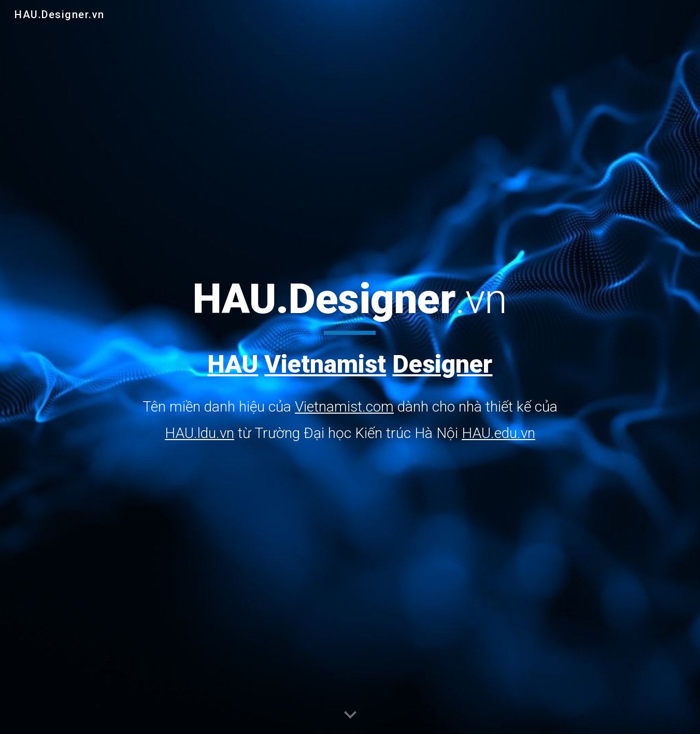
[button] (350, 715)
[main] (350, 360)
